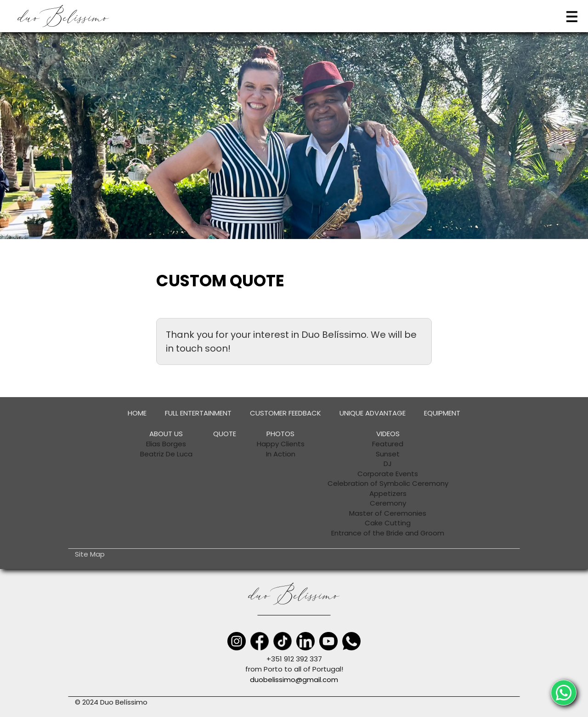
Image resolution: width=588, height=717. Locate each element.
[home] (64, 16)
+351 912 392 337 (294, 659)
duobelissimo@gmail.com (294, 680)
